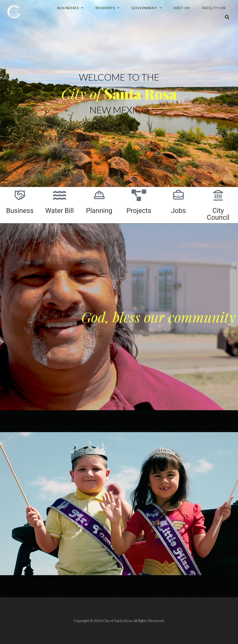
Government (147, 8)
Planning (99, 211)
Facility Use (214, 8)
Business (20, 211)
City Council (218, 214)
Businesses (71, 8)
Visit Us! (182, 8)
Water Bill (60, 211)
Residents (108, 8)
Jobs (178, 211)
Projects (139, 211)
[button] (227, 17)
